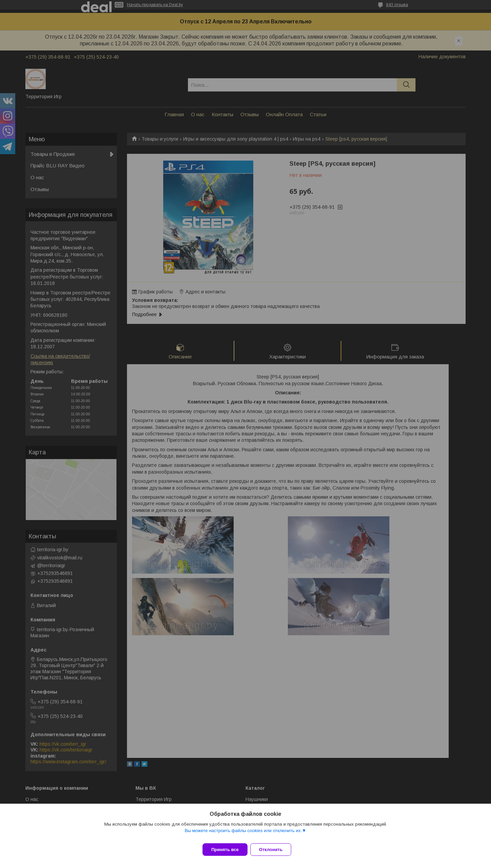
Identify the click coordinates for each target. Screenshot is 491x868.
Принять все (225, 850)
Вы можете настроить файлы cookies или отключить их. (243, 835)
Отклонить (275, 850)
